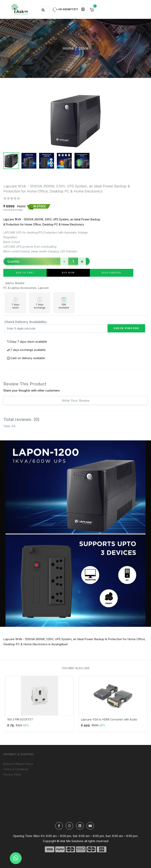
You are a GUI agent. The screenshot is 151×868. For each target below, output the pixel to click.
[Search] (43, 10)
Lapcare (43, 288)
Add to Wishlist (14, 283)
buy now (68, 273)
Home (68, 48)
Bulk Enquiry (112, 273)
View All (9, 426)
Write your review (76, 401)
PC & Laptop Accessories (20, 288)
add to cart (25, 273)
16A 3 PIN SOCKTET (29, 722)
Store (83, 48)
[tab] (11, 161)
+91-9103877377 (65, 9)
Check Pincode (126, 328)
